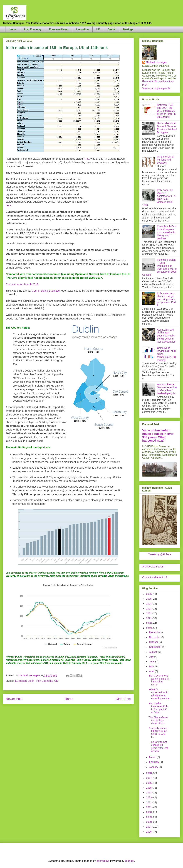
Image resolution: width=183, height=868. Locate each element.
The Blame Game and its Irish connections (158, 720)
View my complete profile (156, 88)
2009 (149, 817)
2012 (149, 802)
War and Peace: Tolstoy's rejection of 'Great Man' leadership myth (167, 389)
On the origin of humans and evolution (166, 160)
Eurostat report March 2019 (22, 284)
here (8, 205)
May (152, 667)
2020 (149, 623)
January (154, 767)
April (152, 671)
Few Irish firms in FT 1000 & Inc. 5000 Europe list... (158, 733)
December (155, 632)
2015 (149, 788)
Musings (128, 29)
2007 (149, 827)
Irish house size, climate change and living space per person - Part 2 (166, 299)
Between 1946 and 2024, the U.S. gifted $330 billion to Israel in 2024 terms (166, 111)
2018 (149, 773)
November (155, 637)
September (155, 647)
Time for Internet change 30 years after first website (158, 746)
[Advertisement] (110, 195)
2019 (149, 628)
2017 (149, 778)
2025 (149, 599)
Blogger (130, 861)
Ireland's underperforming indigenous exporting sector (159, 694)
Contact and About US (155, 577)
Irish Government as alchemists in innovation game (159, 680)
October (154, 642)
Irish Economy (33, 29)
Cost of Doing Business (46, 291)
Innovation (82, 29)
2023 (149, 609)
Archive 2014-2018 (153, 567)
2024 (149, 604)
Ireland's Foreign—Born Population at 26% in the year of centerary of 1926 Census (160, 267)
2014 (149, 793)
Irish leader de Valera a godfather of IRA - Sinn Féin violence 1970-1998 (159, 198)
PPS (86, 159)
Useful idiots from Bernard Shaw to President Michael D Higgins (167, 128)
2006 (149, 832)
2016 (149, 783)
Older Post (123, 699)
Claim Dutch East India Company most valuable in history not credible (167, 232)
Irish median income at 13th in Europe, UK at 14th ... (158, 708)
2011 (149, 807)
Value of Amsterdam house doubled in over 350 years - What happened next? (158, 435)
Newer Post (14, 699)
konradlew (103, 861)
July (152, 657)
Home (13, 29)
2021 (149, 618)
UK (98, 29)
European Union (59, 29)
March (153, 757)
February (154, 762)
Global (112, 29)
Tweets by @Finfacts (160, 554)
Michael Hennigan (156, 62)
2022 (149, 613)
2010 (149, 812)
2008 (149, 822)
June (152, 662)
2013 (149, 797)
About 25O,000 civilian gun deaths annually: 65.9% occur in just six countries (166, 336)
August (153, 652)
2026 (149, 594)
